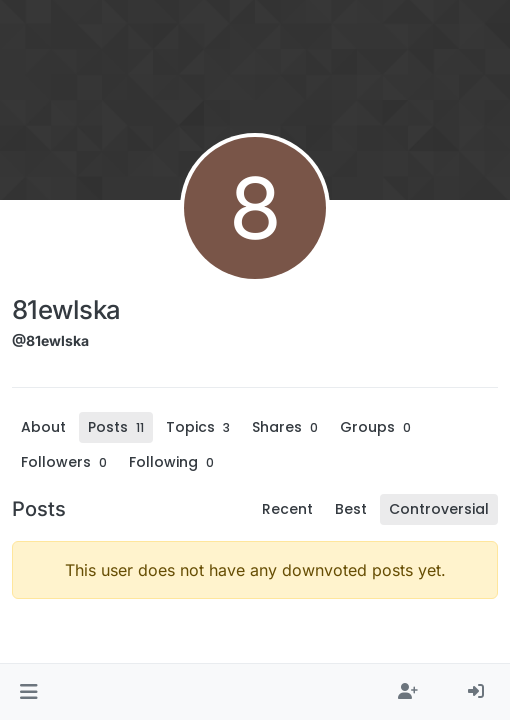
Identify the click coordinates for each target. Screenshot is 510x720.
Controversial (439, 509)
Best (351, 509)
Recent (287, 509)
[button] (28, 692)
